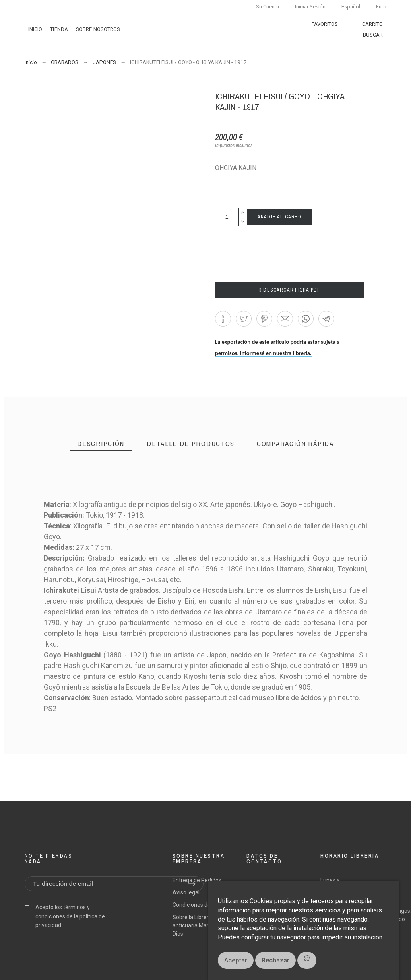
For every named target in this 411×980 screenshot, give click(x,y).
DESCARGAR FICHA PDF (290, 290)
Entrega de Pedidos (197, 880)
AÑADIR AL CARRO (280, 217)
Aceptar (236, 960)
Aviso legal (186, 892)
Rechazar (275, 960)
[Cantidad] (227, 217)
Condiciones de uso (197, 905)
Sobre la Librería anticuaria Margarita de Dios (202, 925)
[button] (223, 319)
